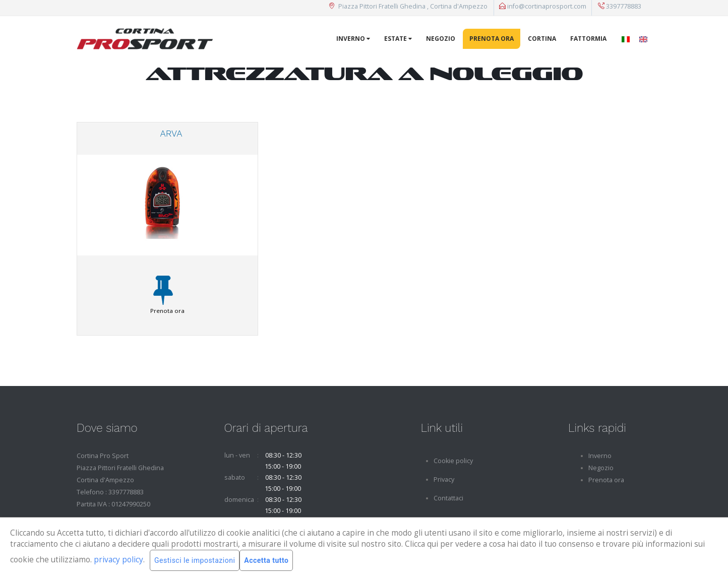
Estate (398, 39)
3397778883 (620, 6)
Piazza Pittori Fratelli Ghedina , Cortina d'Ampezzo (408, 6)
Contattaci (448, 498)
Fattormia (588, 39)
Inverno (353, 39)
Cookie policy (453, 461)
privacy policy (118, 560)
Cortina (542, 39)
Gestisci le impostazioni (195, 560)
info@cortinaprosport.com (543, 6)
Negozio (441, 39)
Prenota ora (492, 39)
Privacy (444, 479)
